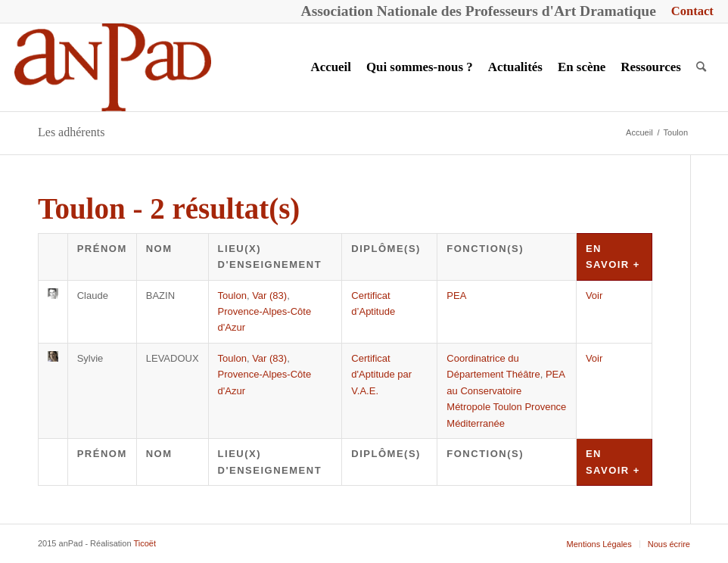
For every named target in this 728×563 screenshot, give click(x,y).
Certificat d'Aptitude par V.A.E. (381, 375)
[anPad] (113, 67)
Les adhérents (71, 132)
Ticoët (145, 543)
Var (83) (269, 295)
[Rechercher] (701, 67)
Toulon (232, 295)
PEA (456, 295)
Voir (594, 295)
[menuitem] (689, 12)
